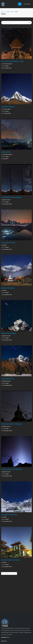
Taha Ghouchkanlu (8, 64)
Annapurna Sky (6, 152)
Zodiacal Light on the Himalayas (12, 469)
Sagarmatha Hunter (8, 379)
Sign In (28, 4)
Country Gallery (10, 12)
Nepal (7, 66)
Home (2, 12)
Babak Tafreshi (7, 200)
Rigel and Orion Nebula (9, 333)
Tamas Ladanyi (7, 109)
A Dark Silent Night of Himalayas (12, 424)
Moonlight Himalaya (8, 107)
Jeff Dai (5, 245)
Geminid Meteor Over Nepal (10, 560)
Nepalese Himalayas (8, 288)
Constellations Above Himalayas (12, 197)
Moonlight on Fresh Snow (9, 515)
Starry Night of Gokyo (8, 243)
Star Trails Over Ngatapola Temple (12, 61)
